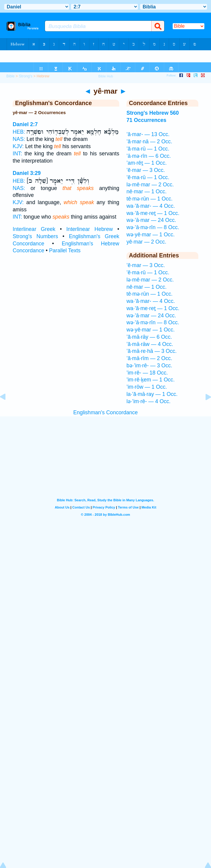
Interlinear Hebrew (90, 229)
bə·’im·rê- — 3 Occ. (149, 366)
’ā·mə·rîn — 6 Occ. (149, 156)
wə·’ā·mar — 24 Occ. (151, 220)
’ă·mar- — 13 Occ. (148, 134)
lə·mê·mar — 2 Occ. (150, 185)
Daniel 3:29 (27, 173)
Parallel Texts (65, 250)
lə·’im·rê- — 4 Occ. (149, 401)
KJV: (18, 146)
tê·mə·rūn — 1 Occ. (150, 199)
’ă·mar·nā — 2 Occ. (149, 142)
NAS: (19, 139)
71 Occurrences (146, 120)
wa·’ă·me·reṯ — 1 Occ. (153, 213)
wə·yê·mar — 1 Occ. (151, 235)
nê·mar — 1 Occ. (147, 191)
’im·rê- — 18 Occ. (147, 373)
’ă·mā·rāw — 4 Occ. (150, 344)
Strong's (26, 76)
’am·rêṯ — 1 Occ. (147, 163)
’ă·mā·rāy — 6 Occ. (149, 337)
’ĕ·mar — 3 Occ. (146, 170)
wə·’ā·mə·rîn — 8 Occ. (153, 227)
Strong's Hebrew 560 (153, 113)
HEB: (19, 132)
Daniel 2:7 (25, 124)
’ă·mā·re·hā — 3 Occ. (152, 351)
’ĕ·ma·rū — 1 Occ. (148, 177)
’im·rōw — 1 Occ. (147, 387)
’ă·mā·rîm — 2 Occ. (149, 358)
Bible (10, 76)
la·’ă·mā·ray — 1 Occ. (152, 394)
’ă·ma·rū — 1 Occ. (148, 149)
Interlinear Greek (34, 229)
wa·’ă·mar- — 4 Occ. (151, 206)
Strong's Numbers (35, 236)
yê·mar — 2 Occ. (146, 242)
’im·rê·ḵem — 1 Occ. (151, 380)
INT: (17, 154)
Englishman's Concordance (106, 412)
